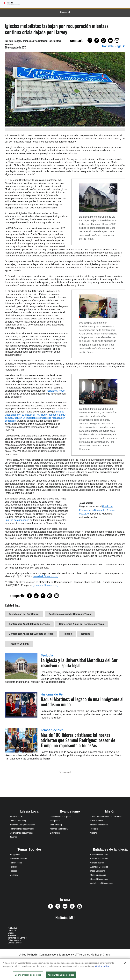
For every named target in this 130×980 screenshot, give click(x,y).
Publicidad (12, 928)
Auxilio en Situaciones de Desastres (106, 817)
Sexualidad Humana (19, 859)
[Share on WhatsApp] (103, 40)
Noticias (86, 634)
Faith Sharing (56, 825)
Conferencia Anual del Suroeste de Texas (31, 634)
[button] (51, 906)
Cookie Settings (15, 943)
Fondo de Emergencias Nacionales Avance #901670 (97, 510)
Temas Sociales (52, 730)
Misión (110, 811)
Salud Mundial (96, 821)
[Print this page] (110, 40)
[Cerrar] (125, 963)
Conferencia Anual (98, 875)
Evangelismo (70, 811)
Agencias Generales (99, 867)
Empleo (11, 933)
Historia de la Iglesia (99, 825)
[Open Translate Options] (113, 46)
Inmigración (15, 855)
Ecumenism (55, 833)
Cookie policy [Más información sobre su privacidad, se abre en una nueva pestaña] (102, 966)
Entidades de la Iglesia (110, 849)
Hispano (67, 634)
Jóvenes (13, 837)
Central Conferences (99, 879)
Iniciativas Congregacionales (22, 825)
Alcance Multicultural (59, 829)
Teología (47, 655)
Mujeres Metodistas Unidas (22, 833)
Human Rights (16, 863)
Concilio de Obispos (99, 859)
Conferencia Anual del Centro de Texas (70, 614)
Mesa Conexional (98, 871)
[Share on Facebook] (90, 40)
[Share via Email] (117, 40)
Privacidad (12, 935)
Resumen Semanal (19, 644)
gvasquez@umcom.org (46, 585)
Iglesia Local (30, 811)
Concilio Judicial (97, 863)
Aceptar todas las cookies (61, 975)
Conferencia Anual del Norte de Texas (29, 624)
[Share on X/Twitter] (97, 40)
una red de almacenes (17, 520)
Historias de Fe (52, 694)
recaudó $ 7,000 (56, 391)
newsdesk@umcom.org (45, 576)
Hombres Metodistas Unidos (22, 829)
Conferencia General (99, 855)
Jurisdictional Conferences (102, 883)
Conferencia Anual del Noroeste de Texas (82, 624)
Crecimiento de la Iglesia (61, 817)
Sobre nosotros (14, 940)
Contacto (12, 931)
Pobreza (13, 871)
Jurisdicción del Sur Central (24, 614)
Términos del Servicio (17, 938)
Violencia (14, 875)
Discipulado (55, 821)
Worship (94, 833)
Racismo (14, 867)
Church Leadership (18, 821)
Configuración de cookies (28, 975)
